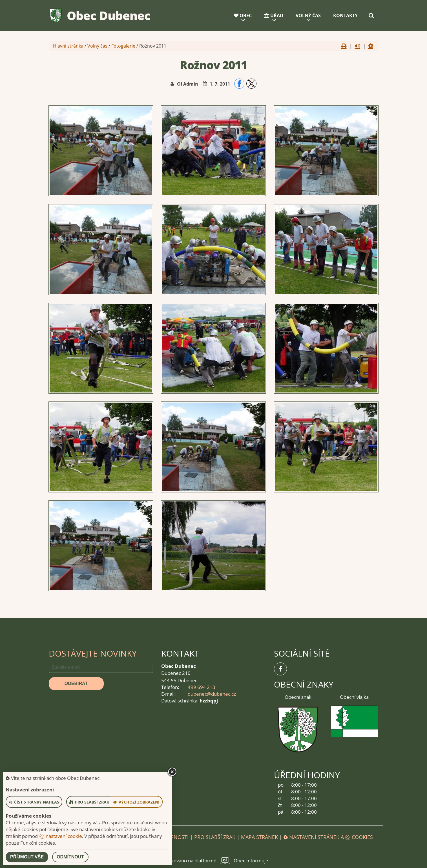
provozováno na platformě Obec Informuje (214, 861)
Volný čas (308, 15)
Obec (243, 15)
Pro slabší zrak (215, 837)
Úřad (274, 15)
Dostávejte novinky (93, 653)
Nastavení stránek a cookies (328, 837)
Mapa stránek (259, 837)
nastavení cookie (61, 836)
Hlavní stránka (68, 46)
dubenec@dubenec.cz (212, 694)
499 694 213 (202, 687)
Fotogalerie (123, 46)
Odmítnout (70, 857)
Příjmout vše (27, 857)
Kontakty (345, 15)
